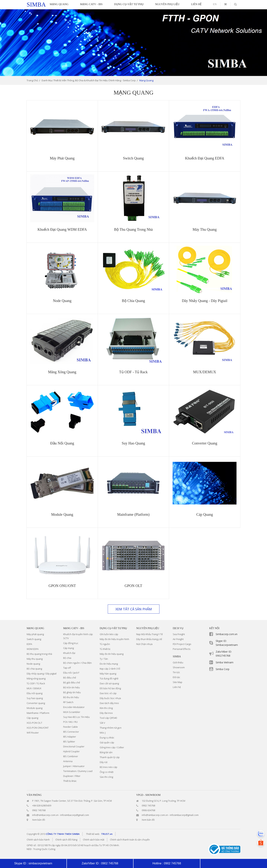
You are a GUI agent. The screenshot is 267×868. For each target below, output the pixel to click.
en (215, 4)
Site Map (178, 682)
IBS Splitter (69, 742)
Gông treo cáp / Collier (112, 747)
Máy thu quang (35, 659)
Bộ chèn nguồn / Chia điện (77, 663)
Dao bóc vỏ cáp (108, 693)
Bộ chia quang (34, 669)
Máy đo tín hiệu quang (112, 654)
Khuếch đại (69, 653)
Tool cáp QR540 (108, 718)
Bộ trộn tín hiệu (71, 687)
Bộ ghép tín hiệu (72, 692)
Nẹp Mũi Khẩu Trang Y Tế (149, 634)
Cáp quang (32, 718)
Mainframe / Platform (38, 713)
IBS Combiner (71, 756)
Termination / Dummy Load (78, 771)
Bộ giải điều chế (72, 682)
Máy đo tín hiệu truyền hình (114, 639)
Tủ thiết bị (105, 649)
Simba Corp (223, 669)
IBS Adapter (70, 737)
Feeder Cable (70, 727)
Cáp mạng (68, 648)
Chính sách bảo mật (94, 840)
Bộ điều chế (70, 678)
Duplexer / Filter (72, 776)
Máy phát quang (35, 634)
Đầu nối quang (35, 693)
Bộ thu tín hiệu (71, 697)
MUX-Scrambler (72, 712)
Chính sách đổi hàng (66, 840)
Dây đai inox (106, 713)
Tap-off (67, 668)
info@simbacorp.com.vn (45, 815)
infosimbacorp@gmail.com (75, 815)
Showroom (179, 667)
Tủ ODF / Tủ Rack (36, 683)
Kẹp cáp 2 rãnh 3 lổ (110, 669)
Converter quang (36, 703)
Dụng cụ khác (107, 738)
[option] (133, 43)
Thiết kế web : (93, 834)
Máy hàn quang (108, 674)
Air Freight (178, 639)
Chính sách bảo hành (38, 840)
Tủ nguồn (105, 644)
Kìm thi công (106, 708)
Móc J (103, 733)
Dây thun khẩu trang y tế (149, 639)
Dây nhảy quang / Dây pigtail (42, 674)
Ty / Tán (104, 659)
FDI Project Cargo (182, 644)
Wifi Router (33, 733)
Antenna (68, 761)
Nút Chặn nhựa (144, 644)
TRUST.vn (107, 834)
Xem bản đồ (39, 820)
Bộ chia (67, 658)
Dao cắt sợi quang (109, 683)
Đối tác (177, 677)
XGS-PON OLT (34, 723)
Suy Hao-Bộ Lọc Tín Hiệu (76, 717)
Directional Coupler (74, 746)
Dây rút (104, 762)
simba (36, 5)
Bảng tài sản (106, 752)
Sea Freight (179, 634)
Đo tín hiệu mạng (109, 664)
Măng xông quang (36, 678)
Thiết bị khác (70, 781)
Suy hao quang (35, 698)
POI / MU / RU (70, 722)
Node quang (33, 664)
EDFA (29, 644)
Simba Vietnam (225, 662)
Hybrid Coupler (71, 751)
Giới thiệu (178, 662)
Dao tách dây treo (109, 703)
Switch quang (34, 639)
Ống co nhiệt (107, 772)
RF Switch (68, 702)
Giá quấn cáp (107, 742)
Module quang (35, 708)
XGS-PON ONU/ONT (38, 728)
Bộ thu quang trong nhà (39, 654)
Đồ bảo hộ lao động (110, 688)
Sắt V (102, 723)
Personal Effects (182, 649)
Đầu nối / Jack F (71, 673)
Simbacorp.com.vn (227, 634)
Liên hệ (177, 687)
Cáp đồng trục (71, 643)
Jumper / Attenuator (74, 766)
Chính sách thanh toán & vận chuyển (130, 840)
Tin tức (176, 672)
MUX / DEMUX (34, 688)
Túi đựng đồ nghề (109, 678)
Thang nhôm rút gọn (111, 728)
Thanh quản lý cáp (110, 757)
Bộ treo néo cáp (108, 767)
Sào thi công (106, 777)
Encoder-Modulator (74, 707)
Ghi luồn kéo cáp (109, 634)
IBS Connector (71, 732)
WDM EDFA (33, 649)
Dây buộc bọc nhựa (110, 698)
